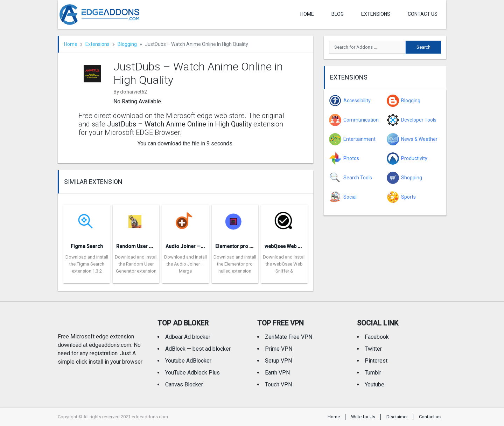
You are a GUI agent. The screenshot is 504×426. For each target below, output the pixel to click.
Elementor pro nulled (239, 246)
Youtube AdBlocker (188, 361)
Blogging (127, 44)
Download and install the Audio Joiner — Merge (185, 264)
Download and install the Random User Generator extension (136, 264)
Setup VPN (278, 361)
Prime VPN (279, 349)
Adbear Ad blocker (188, 337)
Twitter (373, 349)
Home (307, 14)
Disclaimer (397, 417)
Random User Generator (144, 246)
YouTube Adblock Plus (192, 373)
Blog (338, 14)
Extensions (376, 14)
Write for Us (363, 417)
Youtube (374, 384)
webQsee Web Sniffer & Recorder (303, 246)
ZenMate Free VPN (289, 337)
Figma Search (87, 246)
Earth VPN (277, 373)
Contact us (423, 14)
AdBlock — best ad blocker (198, 349)
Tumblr (373, 373)
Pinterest (376, 361)
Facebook (377, 337)
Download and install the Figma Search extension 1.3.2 (87, 264)
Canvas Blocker (184, 384)
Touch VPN (278, 384)
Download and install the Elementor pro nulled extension (235, 264)
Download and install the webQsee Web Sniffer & (284, 264)
